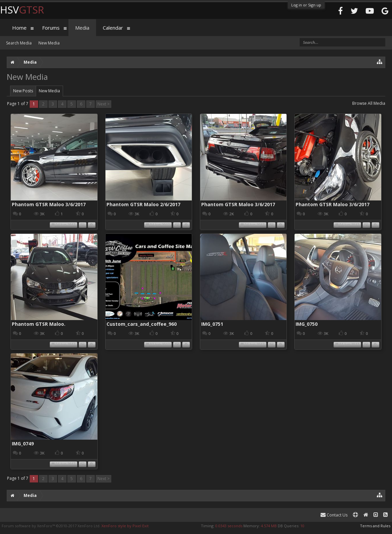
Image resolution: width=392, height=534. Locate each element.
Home (19, 28)
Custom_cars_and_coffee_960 (142, 324)
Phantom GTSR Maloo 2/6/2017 (143, 204)
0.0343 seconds (229, 526)
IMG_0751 (212, 324)
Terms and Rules (375, 526)
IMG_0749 (23, 444)
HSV (22, 10)
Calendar (113, 28)
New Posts (23, 91)
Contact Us (334, 515)
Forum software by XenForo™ (51, 526)
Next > (103, 104)
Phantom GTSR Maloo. (39, 324)
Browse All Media (369, 103)
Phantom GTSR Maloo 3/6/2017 (49, 204)
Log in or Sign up (306, 5)
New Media (49, 91)
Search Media (19, 43)
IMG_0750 (307, 324)
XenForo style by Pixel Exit (125, 526)
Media (82, 28)
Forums (51, 28)
